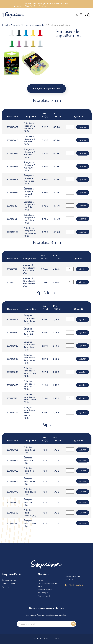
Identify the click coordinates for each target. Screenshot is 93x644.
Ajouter (83, 127)
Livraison (41, 580)
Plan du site (6, 587)
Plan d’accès (31, 6)
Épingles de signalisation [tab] (47, 89)
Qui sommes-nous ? (10, 580)
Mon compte (43, 593)
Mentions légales (37, 639)
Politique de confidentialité (53, 639)
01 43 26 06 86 (76, 585)
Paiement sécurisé (45, 589)
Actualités (18, 6)
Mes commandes (45, 596)
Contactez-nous (8, 584)
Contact (42, 6)
